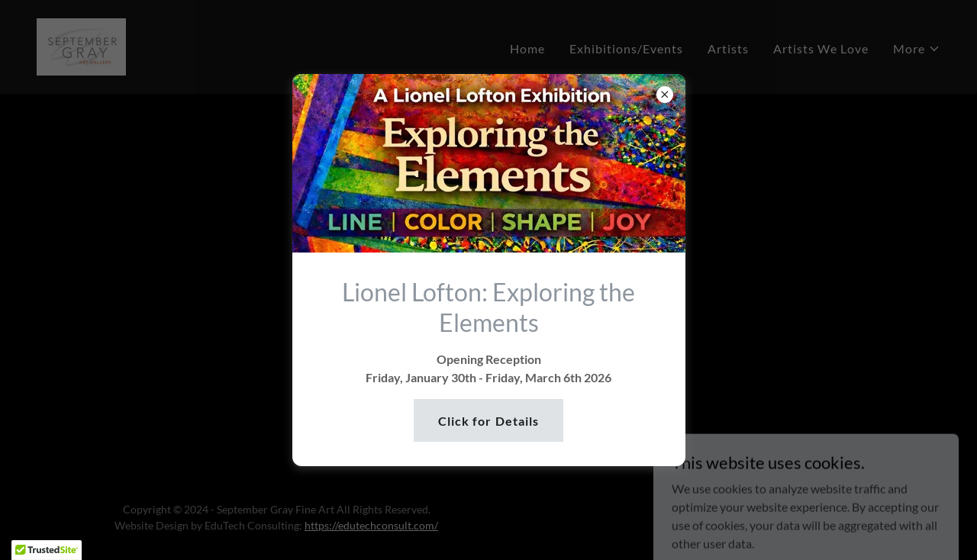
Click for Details (488, 421)
